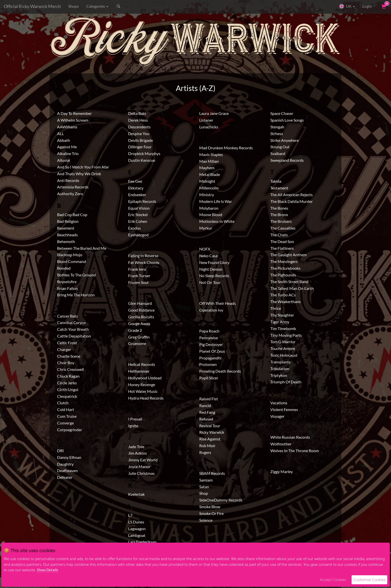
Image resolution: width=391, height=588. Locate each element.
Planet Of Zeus (212, 351)
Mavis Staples (211, 154)
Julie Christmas (141, 473)
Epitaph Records (142, 201)
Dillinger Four (140, 147)
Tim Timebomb (283, 328)
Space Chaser (282, 113)
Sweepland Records (287, 160)
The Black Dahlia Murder (292, 201)
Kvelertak (136, 494)
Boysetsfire (67, 282)
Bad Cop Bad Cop (72, 214)
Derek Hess (138, 120)
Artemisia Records (73, 187)
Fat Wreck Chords (144, 262)
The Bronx (279, 214)
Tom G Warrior (283, 342)
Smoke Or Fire (211, 513)
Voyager (277, 416)
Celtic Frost (67, 343)
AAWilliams (67, 127)
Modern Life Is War (216, 201)
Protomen (208, 364)
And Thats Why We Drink (79, 174)
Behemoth (66, 241)
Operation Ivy (211, 310)
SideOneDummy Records (221, 500)
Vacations (279, 403)
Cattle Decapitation (74, 336)
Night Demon (211, 269)
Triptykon (279, 375)
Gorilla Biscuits (141, 317)
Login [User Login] (367, 6)
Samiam (206, 480)
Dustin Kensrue (142, 160)
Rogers (205, 452)
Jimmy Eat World (143, 460)
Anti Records (68, 180)
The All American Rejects (292, 195)
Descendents (139, 127)
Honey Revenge (142, 384)
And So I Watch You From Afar (83, 167)
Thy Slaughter (282, 315)
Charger (64, 349)
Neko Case (208, 256)
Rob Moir (207, 446)
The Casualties (283, 228)
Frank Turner (139, 276)
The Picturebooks (285, 268)
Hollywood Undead (145, 378)
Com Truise (67, 416)
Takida (276, 181)
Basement (66, 228)
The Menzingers (284, 261)
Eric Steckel (138, 214)
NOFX (205, 249)
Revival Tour (210, 426)
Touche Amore (283, 348)
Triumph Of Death (286, 382)
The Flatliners (282, 248)
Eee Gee (135, 181)
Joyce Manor (139, 466)
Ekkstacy (136, 188)
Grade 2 (135, 330)
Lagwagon (137, 529)
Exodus (135, 228)
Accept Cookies (333, 580)
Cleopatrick (67, 396)
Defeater (65, 477)
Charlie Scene (69, 356)
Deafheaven (67, 470)
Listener (206, 120)
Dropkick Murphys (144, 153)
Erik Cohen (138, 221)
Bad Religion (68, 221)
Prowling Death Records (220, 371)
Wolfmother (281, 444)
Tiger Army (280, 322)
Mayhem (207, 168)
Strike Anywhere (285, 140)
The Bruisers (281, 221)
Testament (279, 188)
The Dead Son (282, 241)
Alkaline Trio (68, 153)
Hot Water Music (143, 391)
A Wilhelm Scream (73, 120)
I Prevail (135, 419)
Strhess (277, 133)
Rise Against (210, 439)
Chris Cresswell (70, 369)
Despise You (139, 133)
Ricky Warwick (212, 432)
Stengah (277, 127)
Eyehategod (138, 235)
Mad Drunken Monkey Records (226, 148)
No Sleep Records (214, 276)
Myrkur (206, 228)
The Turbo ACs (283, 295)
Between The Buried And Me (82, 248)
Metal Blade (210, 174)
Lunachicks (209, 127)
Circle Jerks (67, 383)
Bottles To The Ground (76, 275)
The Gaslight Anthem (289, 255)
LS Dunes (136, 522)
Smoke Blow (210, 507)
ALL (60, 133)
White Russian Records (290, 437)
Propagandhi (210, 358)
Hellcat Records (142, 364)
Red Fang (207, 412)
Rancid (205, 405)
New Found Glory (214, 262)
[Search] (141, 6)
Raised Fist (209, 399)
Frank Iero (137, 269)
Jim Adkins (138, 453)
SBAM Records (212, 473)
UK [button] (347, 6)
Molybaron (209, 208)
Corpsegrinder (70, 430)
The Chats (279, 235)
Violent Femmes (284, 409)
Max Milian (209, 161)
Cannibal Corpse (71, 322)
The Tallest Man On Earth (292, 288)
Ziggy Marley (282, 471)
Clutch (63, 403)
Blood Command (72, 261)
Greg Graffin (139, 337)
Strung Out (280, 147)
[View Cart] (383, 6)
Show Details (48, 570)
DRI (60, 451)
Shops (74, 6)
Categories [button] (97, 6)
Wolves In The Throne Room (295, 451)
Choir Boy (66, 363)
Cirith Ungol (68, 389)
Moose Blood (211, 214)
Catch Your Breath (73, 329)
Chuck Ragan (68, 376)
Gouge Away (139, 323)
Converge (65, 423)
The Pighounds (283, 275)
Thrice (276, 308)
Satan (204, 487)
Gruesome (137, 343)
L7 (130, 515)
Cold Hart (66, 409)
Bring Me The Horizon (76, 295)
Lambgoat (137, 535)
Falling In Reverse (143, 256)
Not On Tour (210, 282)
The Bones (279, 208)
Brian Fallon (67, 288)
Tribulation (280, 369)
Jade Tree (136, 447)
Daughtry (65, 464)
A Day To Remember (74, 113)
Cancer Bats (67, 316)
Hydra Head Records (146, 398)
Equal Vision (139, 208)
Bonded (64, 268)
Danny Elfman (69, 457)
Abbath (64, 140)
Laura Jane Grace (214, 113)
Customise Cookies (369, 580)
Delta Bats (137, 113)
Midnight (207, 181)
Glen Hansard (140, 303)
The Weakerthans (286, 301)
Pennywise (209, 338)
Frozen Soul (138, 282)
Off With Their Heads (218, 303)
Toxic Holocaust (284, 355)
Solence (206, 520)
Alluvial (64, 160)
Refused (206, 419)
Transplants (280, 362)
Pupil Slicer (209, 378)
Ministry (207, 195)
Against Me (67, 147)
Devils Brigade (141, 140)
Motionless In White (217, 221)
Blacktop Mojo (70, 255)
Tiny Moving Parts (286, 335)
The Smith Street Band (289, 282)
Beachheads (67, 235)
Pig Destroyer (211, 344)
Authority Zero (70, 194)
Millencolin (209, 188)
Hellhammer (139, 371)
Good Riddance (141, 310)
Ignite (133, 426)
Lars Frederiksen (142, 542)
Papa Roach (209, 331)
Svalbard (278, 153)
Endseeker (137, 195)
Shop (204, 493)
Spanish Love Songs (287, 120)
